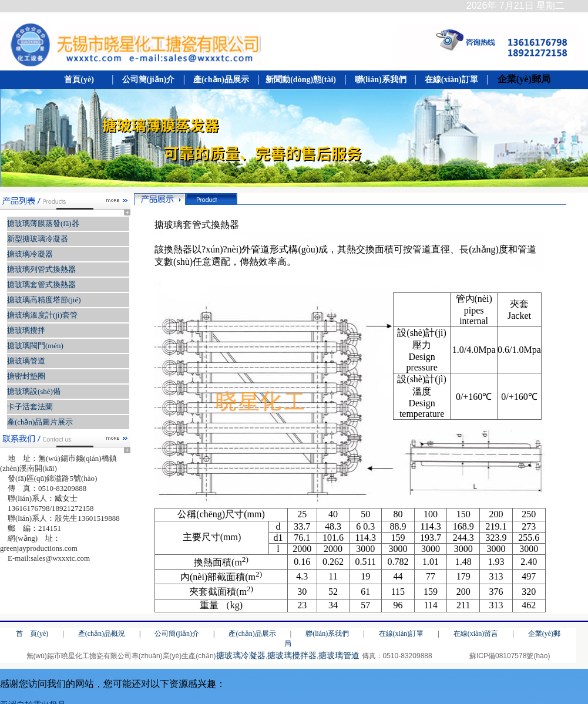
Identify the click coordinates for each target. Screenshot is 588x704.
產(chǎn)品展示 (220, 80)
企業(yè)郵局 (520, 79)
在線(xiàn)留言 (476, 634)
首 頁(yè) (32, 634)
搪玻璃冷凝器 (241, 655)
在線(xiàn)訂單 (451, 80)
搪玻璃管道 (339, 655)
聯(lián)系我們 (381, 80)
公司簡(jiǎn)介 (147, 80)
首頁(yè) (82, 80)
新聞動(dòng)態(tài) (301, 80)
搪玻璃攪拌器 (292, 655)
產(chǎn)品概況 (102, 634)
